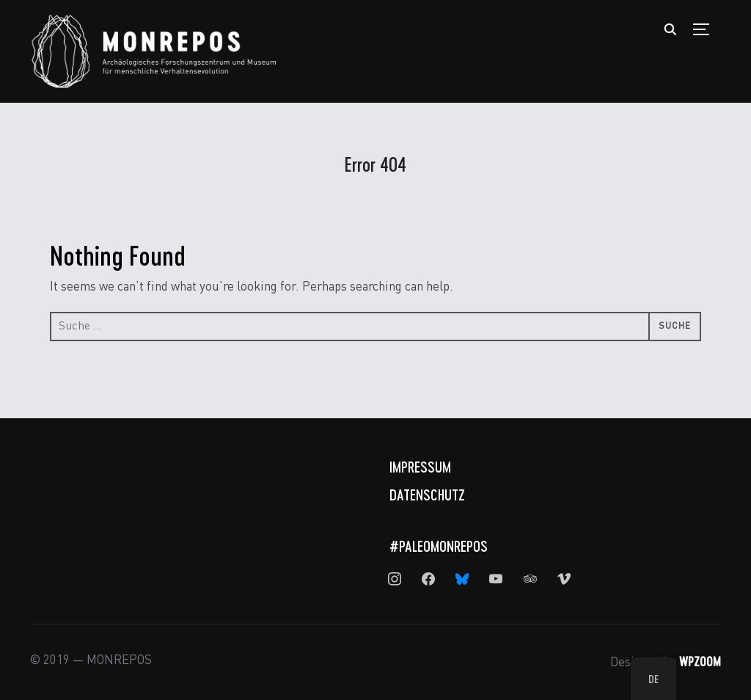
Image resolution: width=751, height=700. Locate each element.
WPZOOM (700, 661)
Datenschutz (427, 495)
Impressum (420, 467)
